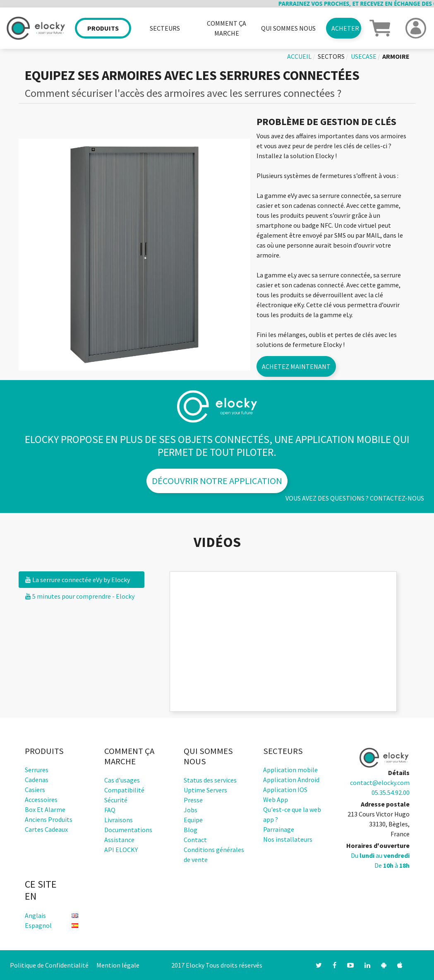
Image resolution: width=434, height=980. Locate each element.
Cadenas (37, 780)
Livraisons (119, 820)
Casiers (35, 790)
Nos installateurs (288, 839)
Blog (191, 830)
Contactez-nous (397, 498)
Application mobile (290, 770)
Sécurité (116, 800)
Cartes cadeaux (46, 829)
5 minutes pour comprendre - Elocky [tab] (80, 596)
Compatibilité (124, 790)
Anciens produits (49, 819)
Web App (276, 799)
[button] (380, 27)
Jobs (191, 810)
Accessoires (41, 799)
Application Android (291, 780)
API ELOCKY (121, 850)
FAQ (110, 810)
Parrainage (279, 829)
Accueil (299, 56)
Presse (193, 800)
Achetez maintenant (296, 366)
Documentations (128, 830)
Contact (195, 840)
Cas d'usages (122, 780)
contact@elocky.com (380, 783)
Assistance (119, 840)
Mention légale (118, 965)
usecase (364, 56)
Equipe (193, 820)
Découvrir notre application (217, 481)
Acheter (345, 28)
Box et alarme (45, 809)
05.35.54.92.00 (391, 792)
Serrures (37, 770)
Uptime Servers (205, 790)
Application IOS (285, 790)
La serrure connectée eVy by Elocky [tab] (78, 580)
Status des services (210, 780)
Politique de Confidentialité (49, 965)
